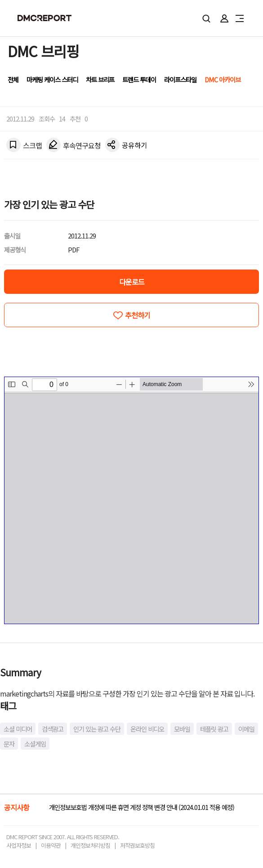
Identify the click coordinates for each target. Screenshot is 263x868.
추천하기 (138, 315)
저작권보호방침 (137, 845)
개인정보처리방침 (90, 845)
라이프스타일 (180, 79)
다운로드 (132, 282)
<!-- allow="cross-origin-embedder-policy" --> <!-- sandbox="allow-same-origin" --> (131, 500)
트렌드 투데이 (139, 79)
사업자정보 (19, 845)
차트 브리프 (100, 79)
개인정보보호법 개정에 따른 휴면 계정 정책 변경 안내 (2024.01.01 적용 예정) (142, 807)
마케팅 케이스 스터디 (52, 79)
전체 (13, 79)
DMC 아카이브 (223, 79)
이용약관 (51, 845)
